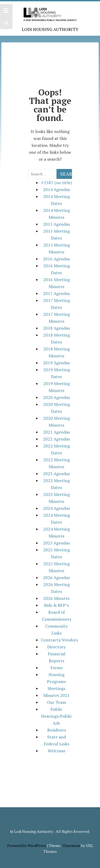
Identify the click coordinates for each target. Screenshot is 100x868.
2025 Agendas (56, 543)
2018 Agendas (56, 328)
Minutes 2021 (56, 695)
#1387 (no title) (57, 183)
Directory (56, 647)
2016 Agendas (56, 259)
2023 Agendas (56, 474)
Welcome (57, 751)
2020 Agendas (56, 397)
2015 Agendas (56, 224)
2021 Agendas (56, 432)
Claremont (71, 845)
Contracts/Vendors (59, 640)
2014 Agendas (56, 189)
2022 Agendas (56, 439)
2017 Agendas (56, 293)
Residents (57, 730)
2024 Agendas (56, 508)
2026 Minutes (56, 598)
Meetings (56, 688)
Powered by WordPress (27, 845)
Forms (57, 668)
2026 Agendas (56, 578)
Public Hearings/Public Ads (57, 716)
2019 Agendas (56, 363)
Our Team (57, 702)
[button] (6, 23)
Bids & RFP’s (56, 605)
